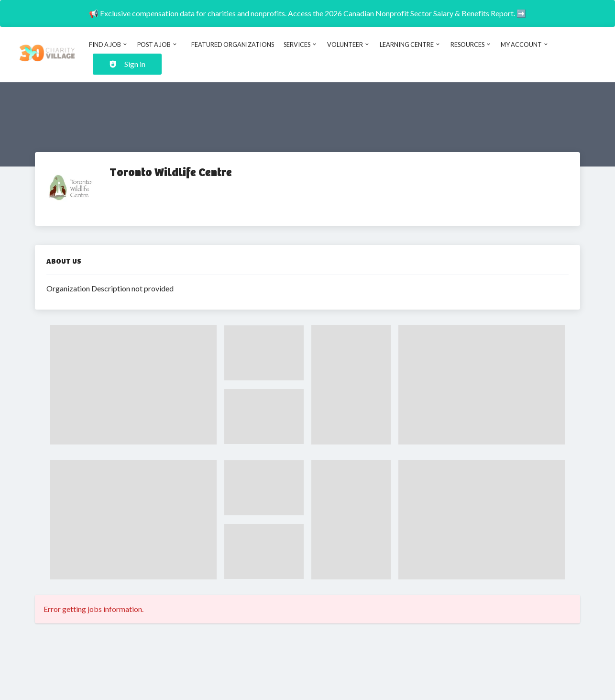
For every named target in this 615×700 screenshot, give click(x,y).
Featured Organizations (233, 44)
